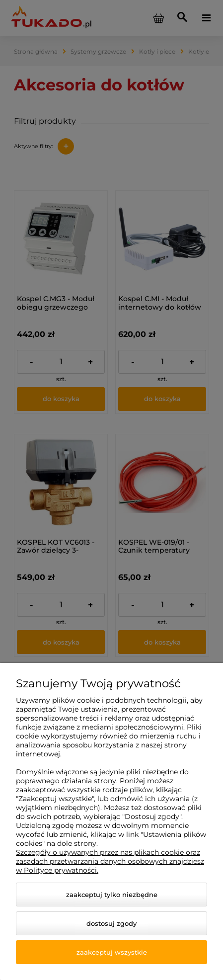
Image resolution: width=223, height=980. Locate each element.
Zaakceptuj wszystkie (112, 952)
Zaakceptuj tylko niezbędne (112, 895)
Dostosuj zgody (111, 923)
